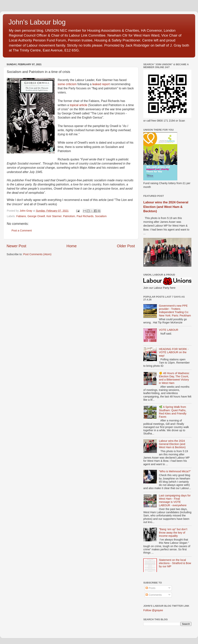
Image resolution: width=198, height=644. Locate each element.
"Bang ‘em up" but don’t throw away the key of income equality (173, 533)
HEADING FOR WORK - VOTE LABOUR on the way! (174, 352)
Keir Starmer (54, 216)
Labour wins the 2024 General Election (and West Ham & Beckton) (166, 207)
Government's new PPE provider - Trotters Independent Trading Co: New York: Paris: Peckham (175, 311)
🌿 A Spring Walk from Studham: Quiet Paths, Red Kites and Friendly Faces (173, 412)
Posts (150, 588)
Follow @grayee (153, 610)
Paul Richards (85, 216)
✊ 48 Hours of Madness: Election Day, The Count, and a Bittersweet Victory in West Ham (174, 378)
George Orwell (36, 216)
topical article (78, 105)
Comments (154, 595)
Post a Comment (22, 230)
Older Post (126, 246)
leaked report (101, 84)
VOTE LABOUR (169, 330)
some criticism (67, 84)
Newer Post (16, 246)
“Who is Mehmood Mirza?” (175, 471)
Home (72, 246)
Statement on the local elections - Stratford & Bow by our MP (175, 563)
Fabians (21, 216)
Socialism (101, 216)
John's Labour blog (37, 22)
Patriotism (69, 216)
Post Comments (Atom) (37, 254)
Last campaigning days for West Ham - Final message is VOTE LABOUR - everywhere (175, 500)
